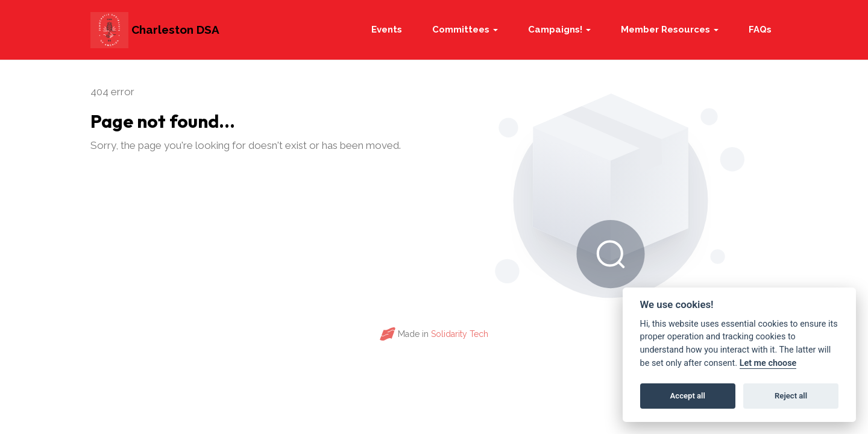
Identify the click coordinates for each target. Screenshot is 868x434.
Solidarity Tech (460, 334)
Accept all (688, 396)
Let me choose (768, 363)
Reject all (791, 396)
